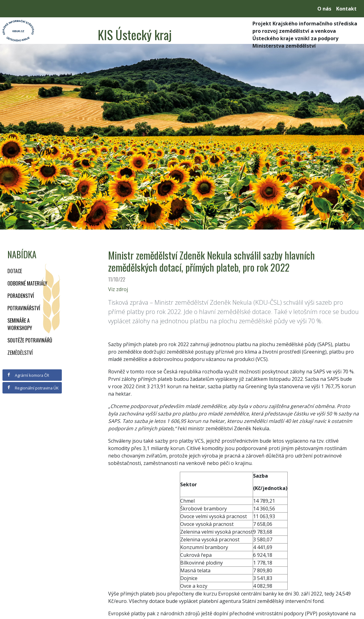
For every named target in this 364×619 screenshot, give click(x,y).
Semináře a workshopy (20, 324)
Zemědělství (20, 353)
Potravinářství (24, 308)
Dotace (15, 271)
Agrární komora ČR (28, 375)
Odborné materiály (27, 283)
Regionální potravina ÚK (33, 388)
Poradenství (21, 296)
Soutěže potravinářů (30, 340)
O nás (324, 9)
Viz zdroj (118, 289)
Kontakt (346, 9)
